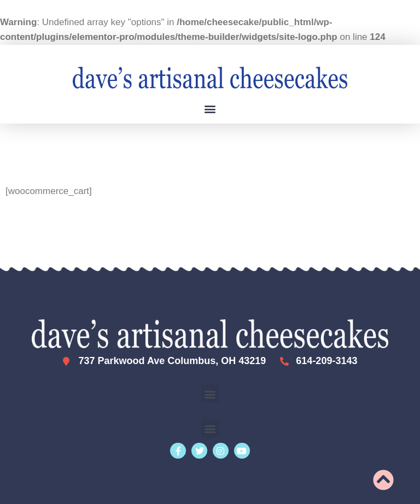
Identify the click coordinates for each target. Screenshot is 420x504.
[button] (210, 109)
